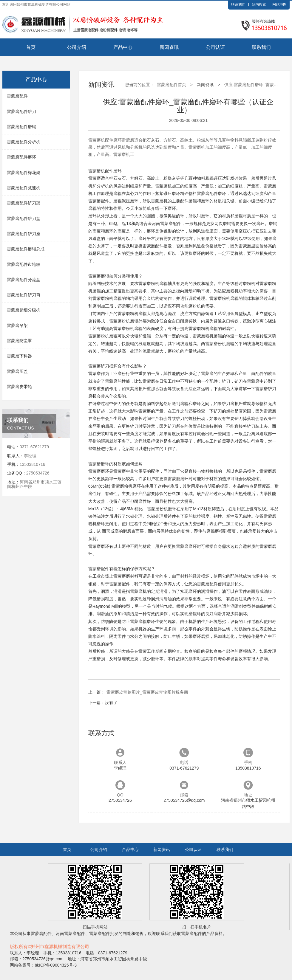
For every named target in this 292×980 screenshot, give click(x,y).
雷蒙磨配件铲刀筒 (24, 295)
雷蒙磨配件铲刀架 (24, 203)
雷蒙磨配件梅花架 (24, 173)
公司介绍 (77, 47)
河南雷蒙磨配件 (166, 224)
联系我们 (238, 4)
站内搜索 (259, 4)
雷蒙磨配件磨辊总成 (26, 249)
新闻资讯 (169, 47)
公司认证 (215, 47)
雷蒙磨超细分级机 (24, 310)
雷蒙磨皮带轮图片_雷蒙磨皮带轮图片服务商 (147, 692)
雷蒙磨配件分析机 (24, 142)
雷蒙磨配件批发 (157, 246)
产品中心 (123, 47)
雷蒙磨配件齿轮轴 (24, 264)
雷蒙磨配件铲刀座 (24, 234)
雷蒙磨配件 (17, 96)
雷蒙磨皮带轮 (19, 387)
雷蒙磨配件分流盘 (24, 280)
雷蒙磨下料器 (19, 356)
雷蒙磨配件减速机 (24, 188)
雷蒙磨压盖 (17, 371)
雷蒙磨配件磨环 (21, 157)
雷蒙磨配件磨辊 (21, 127)
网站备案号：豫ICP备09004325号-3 (43, 965)
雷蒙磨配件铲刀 (21, 111)
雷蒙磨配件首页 (172, 85)
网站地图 (279, 4)
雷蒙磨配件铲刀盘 (24, 218)
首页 (31, 47)
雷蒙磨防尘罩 (19, 341)
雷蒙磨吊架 (17, 325)
